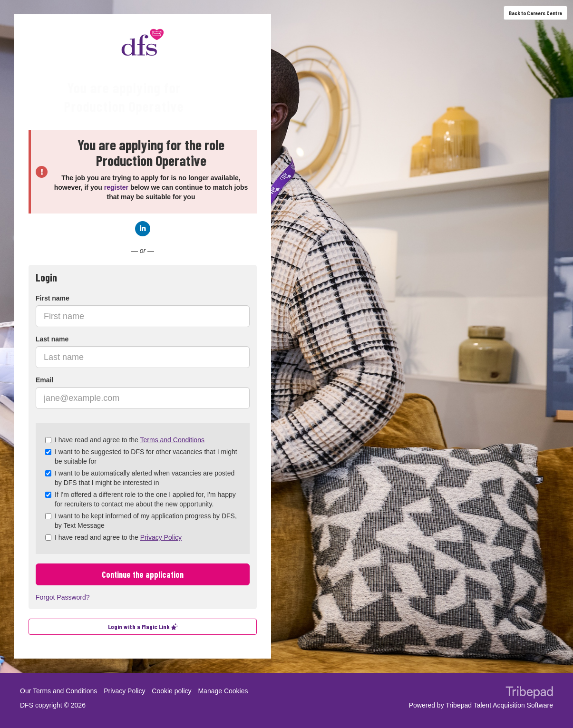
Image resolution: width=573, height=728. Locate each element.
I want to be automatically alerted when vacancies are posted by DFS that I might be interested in (140, 478)
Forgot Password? (63, 597)
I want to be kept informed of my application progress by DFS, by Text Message (141, 521)
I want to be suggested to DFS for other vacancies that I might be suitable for (141, 456)
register (116, 187)
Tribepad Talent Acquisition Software (499, 705)
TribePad (529, 693)
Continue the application (143, 574)
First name (53, 298)
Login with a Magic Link (143, 626)
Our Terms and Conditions (58, 691)
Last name (52, 339)
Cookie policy (171, 691)
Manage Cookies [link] (223, 691)
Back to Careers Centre (535, 13)
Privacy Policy (161, 537)
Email (44, 380)
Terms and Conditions (172, 440)
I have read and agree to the (125, 440)
